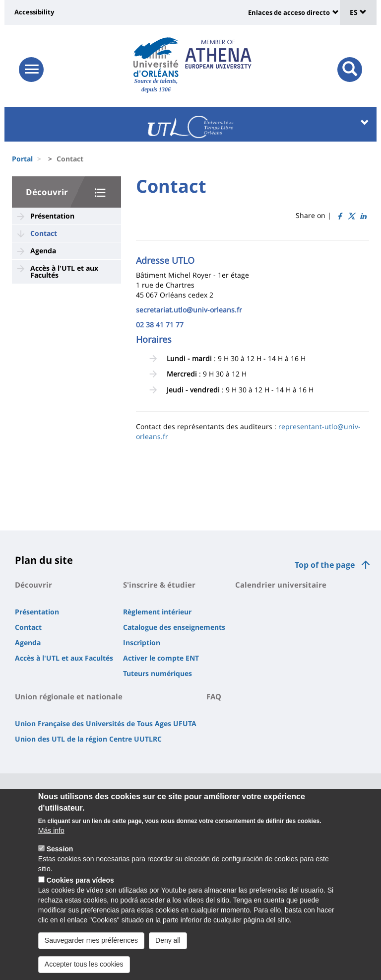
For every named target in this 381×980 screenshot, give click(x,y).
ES (358, 12)
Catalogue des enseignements (174, 627)
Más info (51, 836)
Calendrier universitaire (281, 585)
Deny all (168, 946)
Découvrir (47, 192)
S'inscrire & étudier (159, 585)
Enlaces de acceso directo (289, 12)
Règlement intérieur (157, 612)
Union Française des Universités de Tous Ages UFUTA (106, 723)
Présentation (52, 216)
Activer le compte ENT (161, 658)
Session (60, 854)
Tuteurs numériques (158, 673)
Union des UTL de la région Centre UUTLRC (88, 739)
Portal (22, 159)
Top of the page (325, 565)
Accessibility (34, 12)
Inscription (142, 642)
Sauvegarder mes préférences (91, 946)
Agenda (43, 251)
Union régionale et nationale (69, 696)
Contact (44, 233)
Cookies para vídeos (80, 886)
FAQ (214, 696)
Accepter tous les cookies (84, 970)
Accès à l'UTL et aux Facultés (64, 271)
